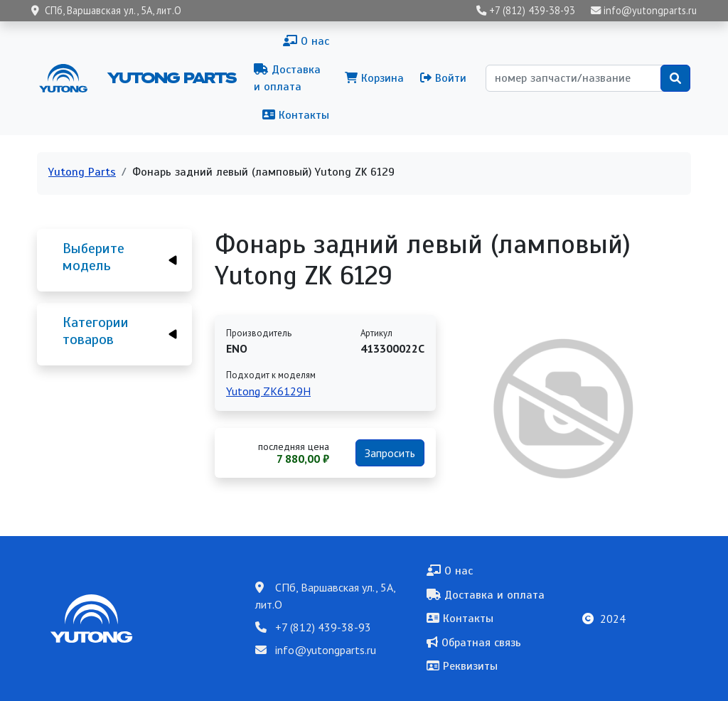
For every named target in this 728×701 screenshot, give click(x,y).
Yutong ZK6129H (268, 391)
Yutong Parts (171, 77)
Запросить (390, 453)
